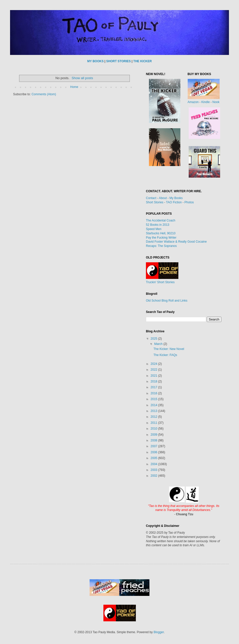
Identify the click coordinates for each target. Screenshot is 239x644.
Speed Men (154, 229)
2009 (154, 435)
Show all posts (82, 78)
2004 (154, 464)
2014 (154, 405)
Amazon (193, 102)
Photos (189, 202)
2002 (154, 476)
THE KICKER (143, 61)
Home (74, 87)
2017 (154, 387)
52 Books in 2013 (158, 225)
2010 (154, 429)
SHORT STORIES (118, 61)
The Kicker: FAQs (165, 355)
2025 (154, 339)
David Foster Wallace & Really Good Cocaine (176, 242)
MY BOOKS (95, 61)
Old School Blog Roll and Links (167, 301)
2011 (154, 423)
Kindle (205, 102)
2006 (154, 452)
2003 (154, 470)
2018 (154, 381)
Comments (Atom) (44, 94)
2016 (154, 393)
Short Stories (155, 202)
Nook (216, 102)
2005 (154, 458)
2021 (154, 376)
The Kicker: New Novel (169, 349)
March (159, 344)
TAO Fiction (174, 202)
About (163, 198)
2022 (154, 370)
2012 (154, 417)
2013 (154, 411)
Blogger (159, 632)
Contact (151, 198)
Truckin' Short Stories (160, 282)
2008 (154, 440)
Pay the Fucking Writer (161, 238)
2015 (154, 399)
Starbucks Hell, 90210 (161, 233)
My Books (176, 198)
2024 (154, 364)
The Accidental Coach (161, 220)
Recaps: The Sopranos (161, 246)
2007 (154, 446)
